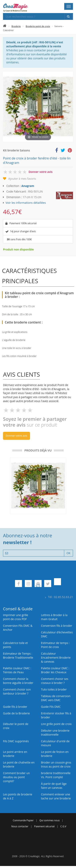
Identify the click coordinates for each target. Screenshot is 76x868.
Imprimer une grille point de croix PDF (15, 617)
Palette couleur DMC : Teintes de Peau (17, 670)
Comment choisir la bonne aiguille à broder (18, 681)
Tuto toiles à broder (54, 689)
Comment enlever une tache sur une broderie (56, 796)
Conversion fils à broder (57, 626)
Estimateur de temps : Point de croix (55, 645)
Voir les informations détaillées (26, 203)
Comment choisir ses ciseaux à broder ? (55, 681)
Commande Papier (23, 820)
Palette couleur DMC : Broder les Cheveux (55, 670)
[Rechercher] (69, 16)
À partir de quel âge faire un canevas (54, 786)
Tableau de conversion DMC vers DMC (56, 698)
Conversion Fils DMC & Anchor (18, 628)
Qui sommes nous (49, 820)
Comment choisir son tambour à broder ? (17, 691)
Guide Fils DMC (51, 707)
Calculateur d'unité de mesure (55, 743)
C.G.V (63, 826)
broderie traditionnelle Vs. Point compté (56, 775)
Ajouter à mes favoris (22, 179)
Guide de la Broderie (16, 713)
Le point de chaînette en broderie (19, 764)
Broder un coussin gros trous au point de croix (56, 764)
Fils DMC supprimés (16, 741)
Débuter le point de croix (16, 726)
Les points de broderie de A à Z (18, 796)
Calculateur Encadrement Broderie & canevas (56, 658)
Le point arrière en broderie (15, 754)
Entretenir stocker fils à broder (56, 715)
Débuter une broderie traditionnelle (55, 733)
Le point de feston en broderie (55, 754)
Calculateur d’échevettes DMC (57, 634)
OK (68, 553)
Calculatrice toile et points (15, 645)
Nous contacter (20, 826)
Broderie (16, 26)
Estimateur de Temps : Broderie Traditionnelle (18, 656)
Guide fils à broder (15, 707)
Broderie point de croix (38, 26)
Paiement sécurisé (44, 826)
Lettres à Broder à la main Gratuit (54, 617)
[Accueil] (5, 26)
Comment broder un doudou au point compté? (16, 777)
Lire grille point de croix (56, 724)
